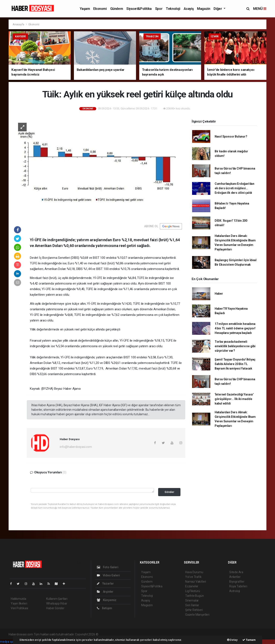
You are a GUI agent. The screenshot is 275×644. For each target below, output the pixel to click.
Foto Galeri (108, 567)
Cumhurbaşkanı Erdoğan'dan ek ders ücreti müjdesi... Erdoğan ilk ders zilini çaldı (235, 188)
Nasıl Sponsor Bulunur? (231, 136)
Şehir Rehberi (194, 610)
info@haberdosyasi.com (76, 447)
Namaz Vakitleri (196, 582)
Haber (219, 294)
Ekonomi (100, 9)
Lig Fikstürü (193, 591)
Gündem (117, 9)
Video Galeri (108, 575)
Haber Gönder (55, 608)
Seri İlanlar (192, 605)
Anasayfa (19, 24)
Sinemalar (192, 600)
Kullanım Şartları (57, 599)
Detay (232, 640)
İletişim (105, 608)
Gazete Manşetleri (197, 615)
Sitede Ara (236, 572)
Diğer (218, 9)
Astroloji (235, 591)
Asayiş (189, 9)
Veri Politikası (19, 608)
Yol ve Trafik (193, 577)
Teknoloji (173, 9)
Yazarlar (105, 583)
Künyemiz (107, 600)
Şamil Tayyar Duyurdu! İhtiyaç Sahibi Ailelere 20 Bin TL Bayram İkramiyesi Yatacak (235, 364)
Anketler (235, 577)
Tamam (249, 640)
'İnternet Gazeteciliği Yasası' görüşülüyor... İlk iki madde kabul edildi (234, 399)
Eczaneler (192, 586)
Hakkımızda (18, 599)
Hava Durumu (194, 572)
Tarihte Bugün (195, 596)
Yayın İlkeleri (19, 603)
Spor (159, 9)
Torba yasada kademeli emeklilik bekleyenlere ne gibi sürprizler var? (235, 346)
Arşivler (105, 592)
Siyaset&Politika (139, 9)
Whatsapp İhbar (57, 603)
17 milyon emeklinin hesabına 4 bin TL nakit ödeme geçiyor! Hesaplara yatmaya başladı (235, 328)
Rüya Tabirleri (238, 586)
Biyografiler (237, 582)
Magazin (204, 9)
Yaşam (85, 9)
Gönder (169, 492)
